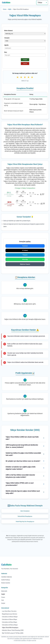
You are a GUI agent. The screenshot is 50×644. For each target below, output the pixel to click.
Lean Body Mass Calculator (9, 611)
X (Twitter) (25, 250)
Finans (3, 597)
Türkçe (40, 3)
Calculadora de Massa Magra (10, 625)
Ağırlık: (7, 45)
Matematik (4, 591)
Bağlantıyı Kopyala (25, 264)
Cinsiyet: (7, 38)
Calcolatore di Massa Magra (9, 619)
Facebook (25, 246)
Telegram (25, 255)
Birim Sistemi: (9, 31)
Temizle (25, 64)
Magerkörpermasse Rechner (10, 614)
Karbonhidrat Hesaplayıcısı (25, 516)
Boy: (6, 52)
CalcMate (6, 3)
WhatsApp (25, 259)
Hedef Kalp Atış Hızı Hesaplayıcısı (25, 522)
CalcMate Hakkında (7, 577)
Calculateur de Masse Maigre (10, 617)
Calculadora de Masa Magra (9, 622)
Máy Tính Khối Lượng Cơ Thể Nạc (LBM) (13, 633)
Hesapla (25, 60)
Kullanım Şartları (6, 583)
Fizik (2, 600)
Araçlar (3, 603)
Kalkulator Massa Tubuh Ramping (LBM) (13, 630)
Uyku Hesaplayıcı (25, 511)
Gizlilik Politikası (6, 580)
